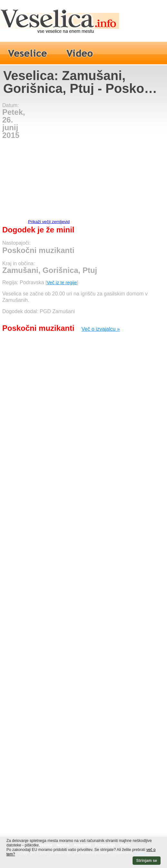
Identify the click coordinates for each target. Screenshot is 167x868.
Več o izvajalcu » (101, 329)
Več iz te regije (62, 283)
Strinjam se (147, 861)
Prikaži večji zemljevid (49, 222)
